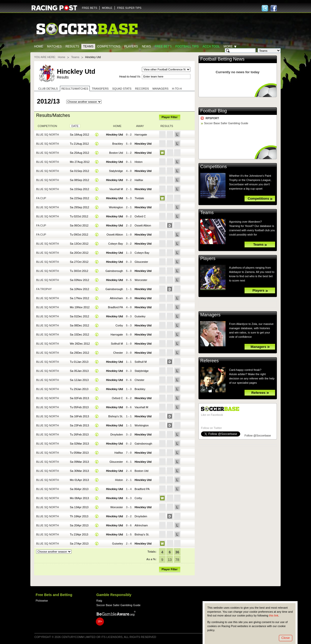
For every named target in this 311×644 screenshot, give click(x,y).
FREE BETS (90, 8)
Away (140, 126)
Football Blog (214, 111)
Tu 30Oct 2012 (79, 271)
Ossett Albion (143, 225)
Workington (116, 207)
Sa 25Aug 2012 (79, 153)
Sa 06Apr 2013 (79, 489)
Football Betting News (222, 59)
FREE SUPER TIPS (129, 8)
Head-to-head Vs (130, 76)
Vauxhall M (116, 189)
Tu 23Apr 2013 (79, 534)
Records (142, 89)
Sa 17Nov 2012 (79, 298)
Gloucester (141, 262)
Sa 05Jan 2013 (79, 371)
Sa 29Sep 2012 (79, 207)
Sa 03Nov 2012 (79, 280)
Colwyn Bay (116, 244)
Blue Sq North (48, 135)
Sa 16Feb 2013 (79, 416)
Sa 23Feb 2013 (79, 425)
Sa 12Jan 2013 (79, 380)
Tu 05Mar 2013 (79, 453)
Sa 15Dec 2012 (79, 334)
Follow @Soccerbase (258, 435)
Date (75, 126)
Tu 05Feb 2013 (79, 407)
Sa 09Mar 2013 (79, 462)
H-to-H (177, 89)
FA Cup (41, 198)
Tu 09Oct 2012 (79, 235)
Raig (99, 601)
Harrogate (141, 135)
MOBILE (107, 8)
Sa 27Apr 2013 (79, 544)
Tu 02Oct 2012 (79, 216)
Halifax (139, 180)
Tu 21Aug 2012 (79, 144)
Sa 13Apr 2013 (79, 507)
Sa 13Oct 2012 (79, 244)
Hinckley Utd (114, 135)
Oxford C (140, 216)
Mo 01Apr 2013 (79, 480)
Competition (47, 126)
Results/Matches (75, 89)
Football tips (187, 46)
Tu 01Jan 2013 (79, 362)
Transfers (100, 89)
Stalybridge (116, 171)
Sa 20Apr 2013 (79, 525)
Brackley (118, 144)
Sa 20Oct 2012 (79, 253)
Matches (54, 46)
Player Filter (170, 117)
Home (39, 46)
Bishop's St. (116, 416)
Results (72, 46)
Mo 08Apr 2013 (79, 498)
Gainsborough (114, 271)
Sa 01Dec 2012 (79, 316)
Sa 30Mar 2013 (79, 471)
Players (131, 46)
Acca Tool (211, 46)
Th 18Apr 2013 (79, 516)
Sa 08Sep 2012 (79, 180)
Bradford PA (115, 307)
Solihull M (117, 344)
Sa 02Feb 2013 (79, 398)
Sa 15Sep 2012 (79, 189)
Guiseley (140, 316)
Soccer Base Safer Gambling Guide (226, 123)
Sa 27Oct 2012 (79, 262)
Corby (119, 325)
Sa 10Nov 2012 (79, 289)
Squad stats (122, 89)
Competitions (109, 46)
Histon (138, 162)
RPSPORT (212, 118)
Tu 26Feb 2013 (79, 434)
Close (286, 638)
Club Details (48, 89)
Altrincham (116, 298)
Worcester (141, 280)
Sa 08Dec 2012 (79, 325)
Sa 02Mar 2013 (79, 444)
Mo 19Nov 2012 (80, 307)
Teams (88, 46)
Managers (160, 89)
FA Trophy (44, 289)
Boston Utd (116, 153)
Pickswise (42, 601)
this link (274, 615)
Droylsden (117, 434)
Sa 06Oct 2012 (79, 225)
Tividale (139, 198)
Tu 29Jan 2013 (79, 389)
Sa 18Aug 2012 (79, 135)
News (146, 46)
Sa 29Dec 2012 (79, 353)
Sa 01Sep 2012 (79, 171)
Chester (118, 353)
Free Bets (163, 46)
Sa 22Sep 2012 (79, 198)
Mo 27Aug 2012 (80, 162)
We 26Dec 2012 (80, 344)
